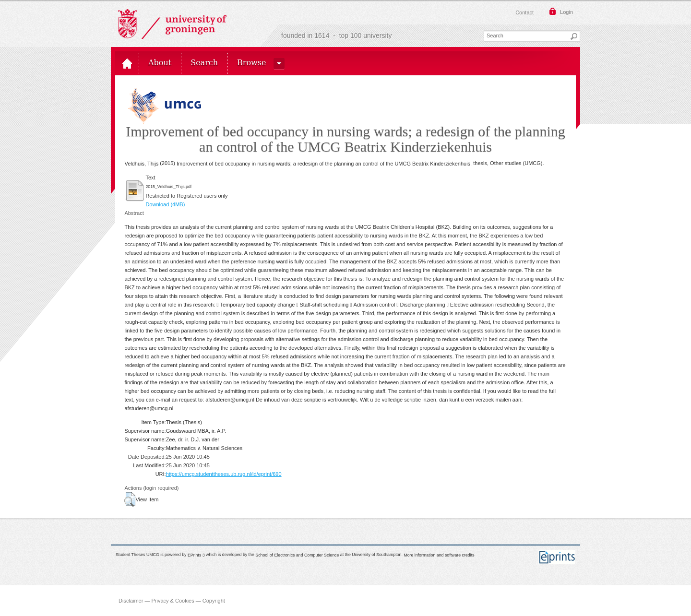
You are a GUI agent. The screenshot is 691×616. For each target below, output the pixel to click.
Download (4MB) (165, 204)
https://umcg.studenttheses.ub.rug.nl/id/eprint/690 (224, 474)
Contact (524, 12)
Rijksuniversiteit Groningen (172, 24)
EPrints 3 (196, 555)
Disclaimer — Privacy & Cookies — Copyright (172, 601)
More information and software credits (439, 555)
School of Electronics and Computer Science (297, 555)
